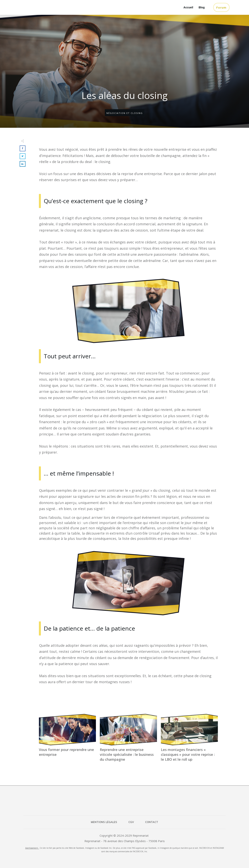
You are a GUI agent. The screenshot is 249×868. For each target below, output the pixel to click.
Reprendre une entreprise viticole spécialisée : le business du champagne (128, 740)
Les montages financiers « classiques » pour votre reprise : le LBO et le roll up (189, 740)
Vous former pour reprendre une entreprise (67, 740)
